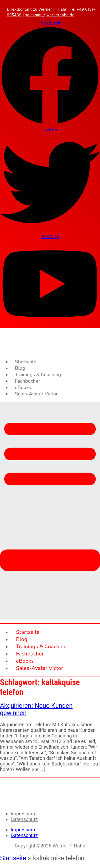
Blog (20, 368)
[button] (50, 510)
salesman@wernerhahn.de (50, 15)
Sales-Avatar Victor (36, 394)
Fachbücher (27, 381)
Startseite (26, 362)
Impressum (23, 814)
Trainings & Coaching (38, 375)
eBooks (23, 387)
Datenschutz (24, 819)
